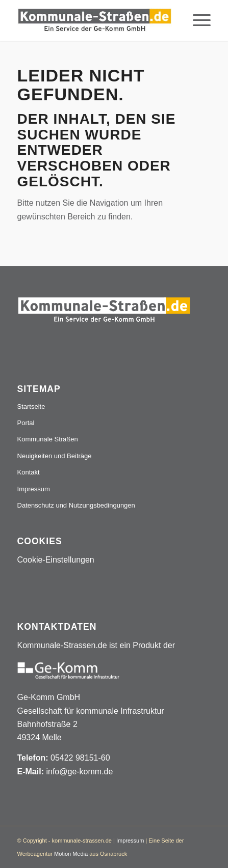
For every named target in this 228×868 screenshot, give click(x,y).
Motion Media (71, 854)
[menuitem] (197, 20)
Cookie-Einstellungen (56, 560)
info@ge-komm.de (79, 772)
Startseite (31, 407)
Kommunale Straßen (48, 439)
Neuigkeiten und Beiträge (55, 456)
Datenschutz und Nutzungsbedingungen (76, 505)
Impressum (34, 489)
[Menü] (197, 20)
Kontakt (29, 472)
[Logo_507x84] (95, 20)
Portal (26, 423)
